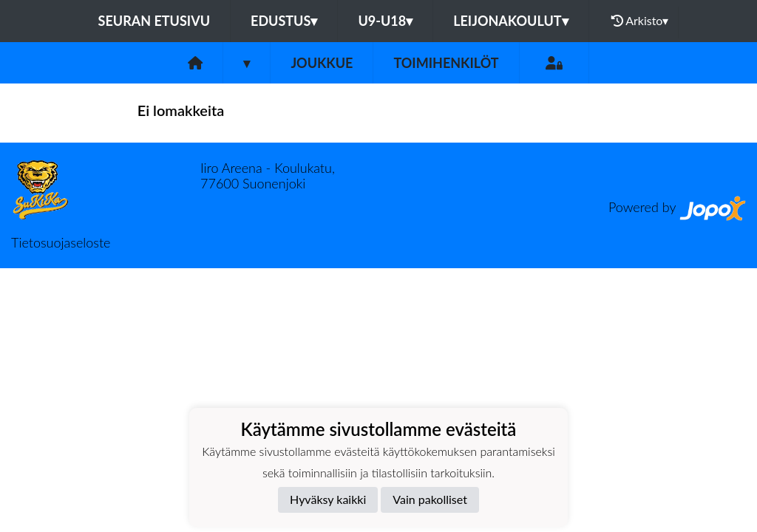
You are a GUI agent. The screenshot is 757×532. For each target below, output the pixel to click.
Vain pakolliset (430, 499)
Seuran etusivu (155, 21)
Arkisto (640, 21)
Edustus (284, 21)
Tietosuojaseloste (61, 242)
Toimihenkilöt (446, 63)
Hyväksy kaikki (328, 499)
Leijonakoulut (510, 21)
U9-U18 (385, 21)
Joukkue (322, 63)
